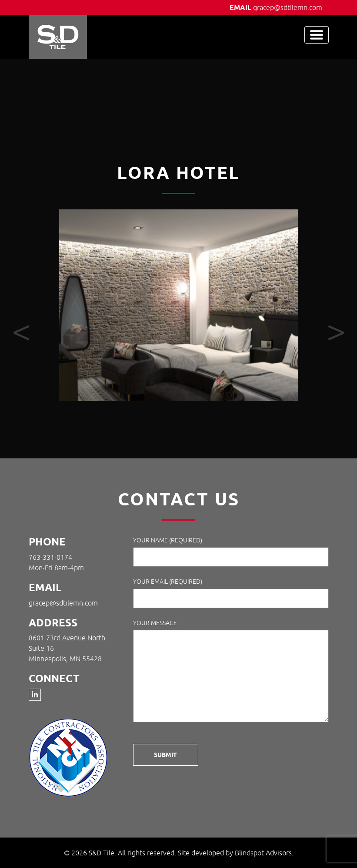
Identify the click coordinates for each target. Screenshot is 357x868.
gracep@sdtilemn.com (288, 7)
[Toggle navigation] (317, 35)
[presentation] (22, 333)
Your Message (231, 672)
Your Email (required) (231, 593)
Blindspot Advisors (263, 853)
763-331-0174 (50, 557)
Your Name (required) (231, 552)
